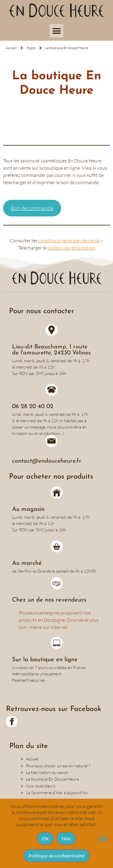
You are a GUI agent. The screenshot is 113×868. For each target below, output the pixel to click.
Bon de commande (32, 208)
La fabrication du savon (47, 772)
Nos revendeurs (41, 786)
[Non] (103, 839)
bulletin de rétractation (71, 248)
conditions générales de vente (69, 241)
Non (66, 838)
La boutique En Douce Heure (52, 779)
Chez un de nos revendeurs (49, 600)
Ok (45, 838)
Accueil (32, 759)
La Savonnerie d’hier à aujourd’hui (57, 793)
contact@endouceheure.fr (47, 461)
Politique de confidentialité (57, 855)
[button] (56, 31)
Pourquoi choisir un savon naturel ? (58, 766)
